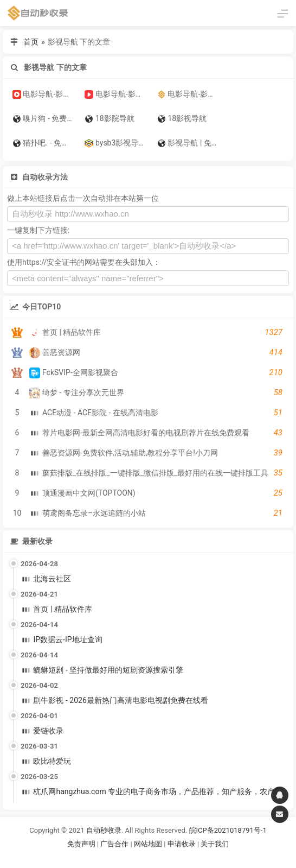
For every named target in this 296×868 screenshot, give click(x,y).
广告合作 (114, 844)
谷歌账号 (126, 857)
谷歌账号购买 (163, 857)
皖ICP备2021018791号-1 (228, 830)
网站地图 (149, 844)
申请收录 (182, 844)
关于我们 (215, 844)
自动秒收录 (104, 830)
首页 (31, 42)
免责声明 (81, 844)
